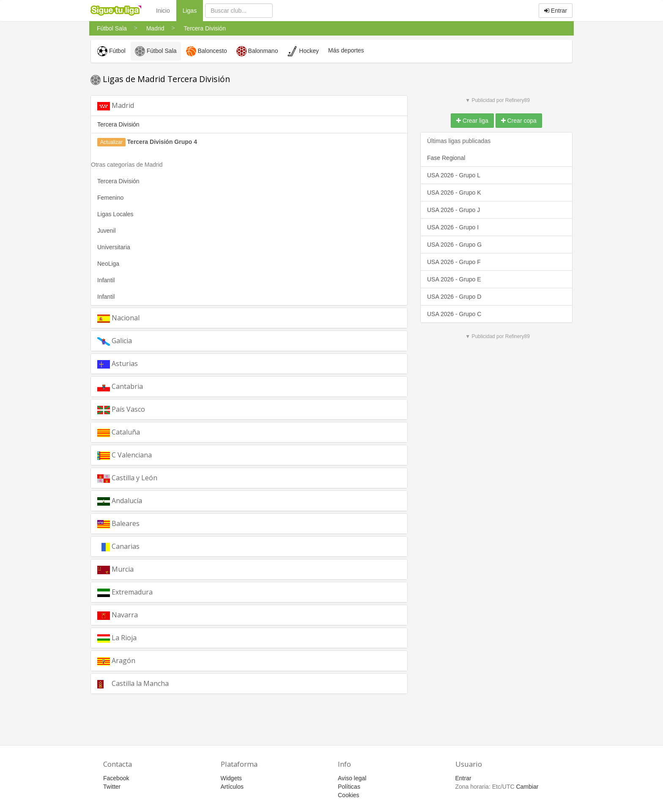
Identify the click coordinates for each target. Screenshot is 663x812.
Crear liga (472, 121)
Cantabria (120, 387)
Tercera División (118, 181)
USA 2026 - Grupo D (454, 297)
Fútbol (111, 51)
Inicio (163, 11)
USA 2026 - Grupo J (453, 210)
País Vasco (121, 409)
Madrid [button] (116, 106)
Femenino (110, 198)
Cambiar (527, 787)
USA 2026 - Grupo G (454, 245)
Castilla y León (127, 478)
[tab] (249, 106)
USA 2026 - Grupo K (454, 193)
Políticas (349, 787)
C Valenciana (125, 455)
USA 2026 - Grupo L (454, 175)
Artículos (232, 787)
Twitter (112, 787)
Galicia (115, 341)
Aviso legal (352, 778)
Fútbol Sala (156, 51)
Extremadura (125, 592)
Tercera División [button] (118, 124)
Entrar (556, 11)
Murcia (115, 569)
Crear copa (519, 121)
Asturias (118, 364)
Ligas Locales (115, 214)
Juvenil (107, 231)
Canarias (118, 546)
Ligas (193, 10)
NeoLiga (108, 264)
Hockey (303, 51)
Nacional (118, 318)
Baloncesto (207, 51)
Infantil (106, 280)
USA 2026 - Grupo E (454, 279)
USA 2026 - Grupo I (453, 227)
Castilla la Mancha (133, 684)
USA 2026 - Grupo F (454, 262)
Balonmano (257, 51)
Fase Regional (446, 158)
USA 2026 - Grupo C (454, 314)
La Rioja (117, 638)
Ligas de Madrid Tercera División (160, 79)
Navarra (118, 615)
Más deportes (346, 50)
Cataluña (119, 432)
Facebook (116, 778)
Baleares (118, 524)
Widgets (232, 778)
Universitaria (114, 247)
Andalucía (120, 501)
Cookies (349, 795)
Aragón (116, 661)
